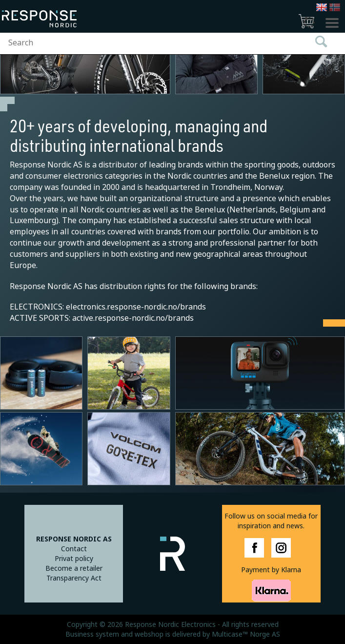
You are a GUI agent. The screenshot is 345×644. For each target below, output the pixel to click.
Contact (74, 549)
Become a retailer (74, 568)
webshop (149, 634)
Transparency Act (74, 578)
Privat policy (74, 559)
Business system (92, 634)
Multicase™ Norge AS (246, 634)
